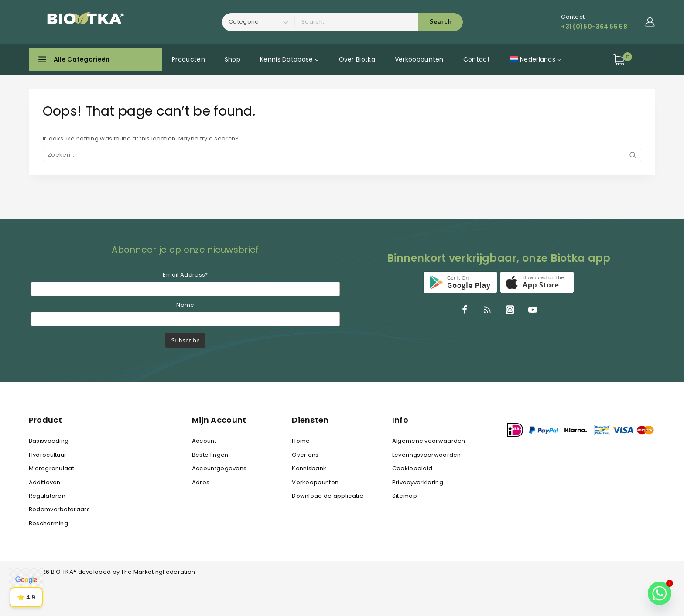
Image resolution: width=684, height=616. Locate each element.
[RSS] (487, 310)
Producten (188, 59)
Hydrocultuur (48, 455)
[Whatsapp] (660, 593)
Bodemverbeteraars (59, 509)
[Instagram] (510, 310)
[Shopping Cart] (634, 60)
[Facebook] (465, 310)
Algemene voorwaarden (429, 441)
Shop (233, 59)
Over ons (305, 455)
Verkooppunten (419, 59)
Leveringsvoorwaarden (427, 455)
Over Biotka (357, 59)
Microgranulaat (51, 468)
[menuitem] (535, 59)
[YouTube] (533, 310)
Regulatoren (47, 496)
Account (204, 441)
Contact (477, 59)
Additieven (45, 482)
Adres (201, 482)
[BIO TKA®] (82, 22)
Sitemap (405, 496)
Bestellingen (210, 455)
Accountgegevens (219, 468)
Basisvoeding (49, 441)
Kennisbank (309, 468)
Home (301, 441)
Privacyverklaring (418, 482)
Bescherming (48, 523)
